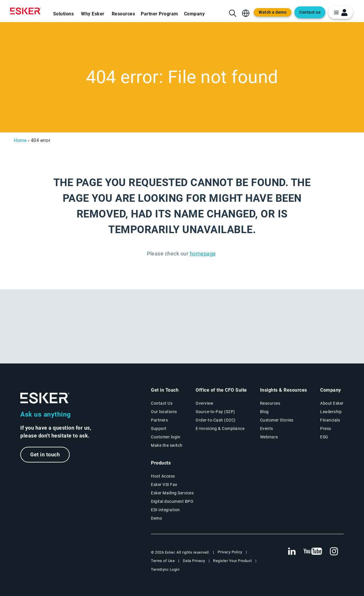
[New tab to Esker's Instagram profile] (334, 552)
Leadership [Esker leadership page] (331, 412)
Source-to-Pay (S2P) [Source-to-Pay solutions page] (215, 412)
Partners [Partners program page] (159, 420)
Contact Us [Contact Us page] (162, 403)
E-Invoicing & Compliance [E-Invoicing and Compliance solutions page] (220, 428)
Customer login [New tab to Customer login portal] (166, 437)
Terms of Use (163, 561)
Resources (124, 14)
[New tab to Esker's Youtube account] (313, 552)
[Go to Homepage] (45, 398)
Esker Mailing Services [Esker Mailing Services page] (172, 493)
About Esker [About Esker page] (332, 403)
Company (194, 14)
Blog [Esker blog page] (264, 412)
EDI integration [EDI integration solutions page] (165, 510)
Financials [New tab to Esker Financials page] (330, 420)
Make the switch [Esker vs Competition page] (167, 445)
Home (20, 140)
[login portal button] (341, 12)
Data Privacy (194, 561)
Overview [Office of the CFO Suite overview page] (204, 403)
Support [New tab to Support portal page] (159, 428)
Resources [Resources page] (270, 403)
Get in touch (45, 454)
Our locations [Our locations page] (164, 412)
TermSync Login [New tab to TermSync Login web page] (165, 569)
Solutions (64, 14)
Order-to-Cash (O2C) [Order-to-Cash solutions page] (216, 420)
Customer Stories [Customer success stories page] (277, 420)
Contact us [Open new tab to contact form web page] (310, 12)
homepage (203, 254)
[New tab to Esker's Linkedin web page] (292, 552)
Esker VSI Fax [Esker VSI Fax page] (164, 485)
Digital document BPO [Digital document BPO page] (172, 501)
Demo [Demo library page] (156, 518)
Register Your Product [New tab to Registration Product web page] (233, 561)
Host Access (163, 476)
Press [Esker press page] (326, 428)
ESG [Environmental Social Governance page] (324, 437)
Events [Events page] (267, 428)
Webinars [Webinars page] (269, 437)
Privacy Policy (230, 552)
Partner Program (160, 14)
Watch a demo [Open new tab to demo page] (273, 12)
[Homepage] (27, 11)
